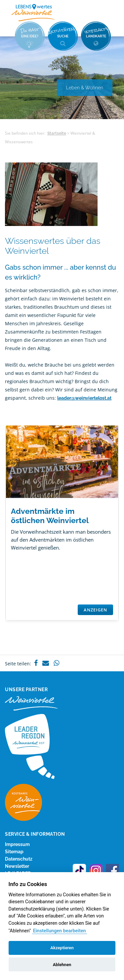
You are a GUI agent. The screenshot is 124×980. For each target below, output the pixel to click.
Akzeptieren (62, 948)
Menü (107, 12)
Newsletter (17, 866)
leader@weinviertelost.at (84, 398)
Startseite (57, 133)
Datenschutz (19, 859)
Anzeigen (95, 610)
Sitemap (14, 852)
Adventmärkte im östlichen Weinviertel (50, 516)
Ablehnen (62, 965)
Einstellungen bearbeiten (60, 931)
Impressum (17, 844)
